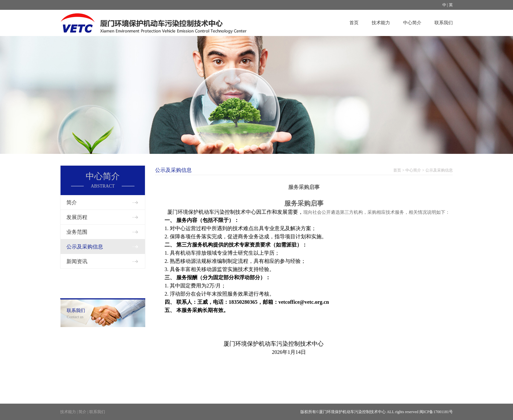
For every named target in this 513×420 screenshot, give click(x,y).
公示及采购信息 (85, 247)
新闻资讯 (77, 261)
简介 (72, 202)
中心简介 (412, 23)
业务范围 (77, 232)
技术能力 (381, 23)
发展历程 (77, 217)
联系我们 (444, 23)
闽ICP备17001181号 (436, 412)
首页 (354, 23)
